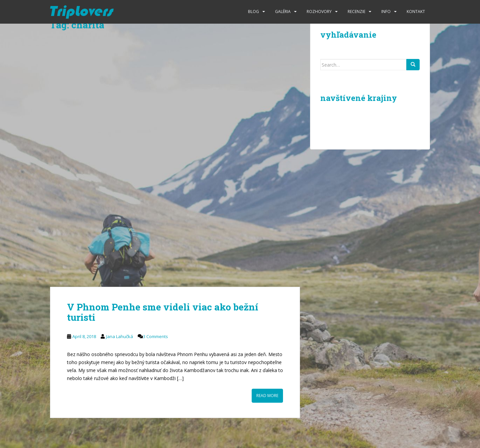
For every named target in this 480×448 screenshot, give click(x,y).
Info (386, 11)
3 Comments (155, 336)
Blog (253, 11)
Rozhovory (319, 11)
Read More (267, 396)
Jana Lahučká (119, 336)
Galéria (283, 11)
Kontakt (416, 11)
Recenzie (356, 11)
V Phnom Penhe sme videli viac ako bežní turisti (163, 312)
